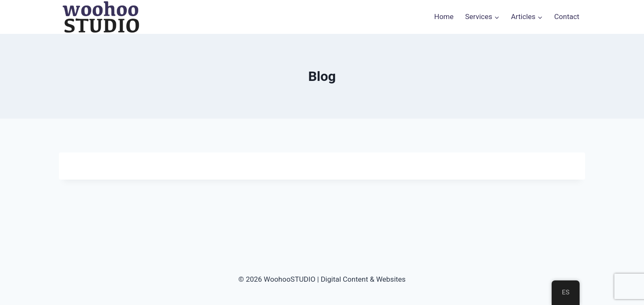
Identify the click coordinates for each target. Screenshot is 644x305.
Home (444, 17)
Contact (567, 17)
